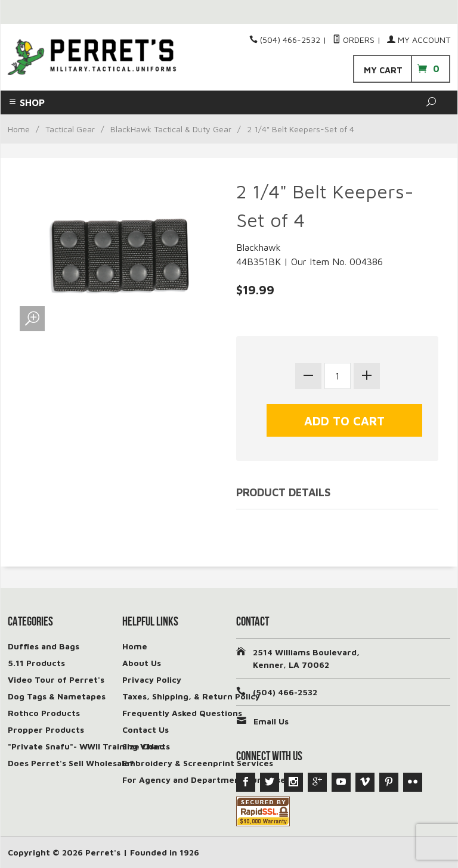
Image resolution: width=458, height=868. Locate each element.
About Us (142, 663)
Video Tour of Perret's (56, 679)
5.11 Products (36, 663)
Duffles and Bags (44, 646)
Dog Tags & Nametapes (57, 696)
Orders (354, 40)
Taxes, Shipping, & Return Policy (191, 696)
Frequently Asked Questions (182, 713)
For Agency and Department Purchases (206, 780)
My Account (419, 40)
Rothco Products (44, 713)
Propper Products (46, 729)
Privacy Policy (152, 679)
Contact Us (146, 729)
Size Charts (146, 746)
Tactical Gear (70, 129)
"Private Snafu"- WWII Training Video (86, 746)
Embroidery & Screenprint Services (198, 763)
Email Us (271, 721)
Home (19, 129)
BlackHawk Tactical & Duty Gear (171, 129)
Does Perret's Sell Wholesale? (71, 763)
